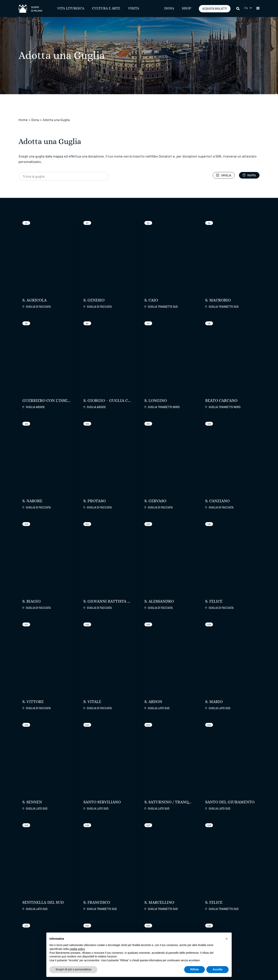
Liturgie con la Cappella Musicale (157, 926)
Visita (134, 8)
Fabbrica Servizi (238, 906)
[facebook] (174, 885)
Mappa (249, 175)
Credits (255, 963)
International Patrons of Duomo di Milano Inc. (239, 916)
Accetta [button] (217, 969)
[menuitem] (248, 8)
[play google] (231, 884)
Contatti (188, 914)
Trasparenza (109, 919)
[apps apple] (250, 884)
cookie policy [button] (77, 949)
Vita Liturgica (71, 8)
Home (23, 120)
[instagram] (184, 885)
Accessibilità (109, 914)
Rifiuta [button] (195, 969)
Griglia (224, 175)
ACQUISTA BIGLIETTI (215, 9)
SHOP (186, 8)
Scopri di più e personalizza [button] (73, 969)
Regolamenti (112, 906)
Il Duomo (191, 906)
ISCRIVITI (98, 886)
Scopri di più (45, 813)
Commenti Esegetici (155, 919)
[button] (258, 8)
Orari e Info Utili (152, 914)
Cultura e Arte (106, 8)
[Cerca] (238, 8)
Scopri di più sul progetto (170, 664)
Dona (169, 8)
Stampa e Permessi (113, 924)
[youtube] (203, 885)
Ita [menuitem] (246, 8)
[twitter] (193, 885)
